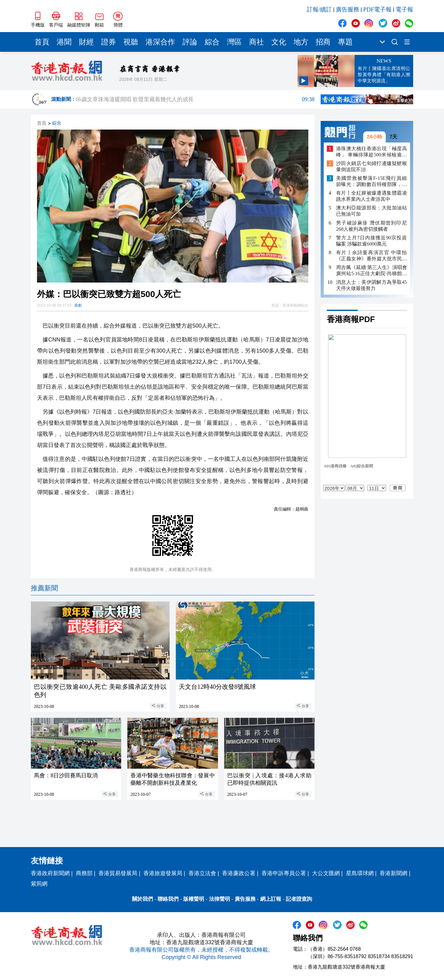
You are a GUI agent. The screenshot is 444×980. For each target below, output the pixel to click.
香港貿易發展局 (118, 873)
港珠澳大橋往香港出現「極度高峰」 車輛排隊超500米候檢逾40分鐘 (372, 152)
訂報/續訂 (319, 9)
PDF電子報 (377, 9)
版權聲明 (194, 899)
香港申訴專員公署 (284, 873)
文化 (279, 42)
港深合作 (160, 42)
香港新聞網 (393, 873)
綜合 (212, 42)
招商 (323, 42)
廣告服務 (347, 9)
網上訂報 (271, 899)
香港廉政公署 (239, 873)
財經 (86, 42)
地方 (301, 42)
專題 (345, 42)
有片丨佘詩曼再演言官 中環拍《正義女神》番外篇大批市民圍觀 (372, 256)
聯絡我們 (168, 899)
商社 (257, 42)
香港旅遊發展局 (163, 873)
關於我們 (142, 899)
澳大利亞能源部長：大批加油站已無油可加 (372, 211)
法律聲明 (220, 899)
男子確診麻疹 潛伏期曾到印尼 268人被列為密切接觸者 (372, 226)
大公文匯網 (326, 873)
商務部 (84, 873)
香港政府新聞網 (50, 873)
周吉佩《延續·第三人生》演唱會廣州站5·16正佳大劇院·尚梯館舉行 (372, 271)
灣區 (234, 42)
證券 (109, 42)
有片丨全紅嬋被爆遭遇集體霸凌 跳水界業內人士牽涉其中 (372, 196)
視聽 (131, 42)
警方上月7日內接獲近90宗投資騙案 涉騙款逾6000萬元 (372, 241)
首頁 (42, 42)
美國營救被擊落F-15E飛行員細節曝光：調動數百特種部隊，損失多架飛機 (372, 182)
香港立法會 (202, 873)
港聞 (64, 42)
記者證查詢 (299, 899)
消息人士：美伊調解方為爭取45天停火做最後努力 (372, 285)
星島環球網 (360, 873)
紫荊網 (39, 884)
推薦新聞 (44, 588)
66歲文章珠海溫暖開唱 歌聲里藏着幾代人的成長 (195, 99)
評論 (190, 42)
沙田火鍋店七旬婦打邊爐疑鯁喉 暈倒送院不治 (372, 166)
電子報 (404, 9)
